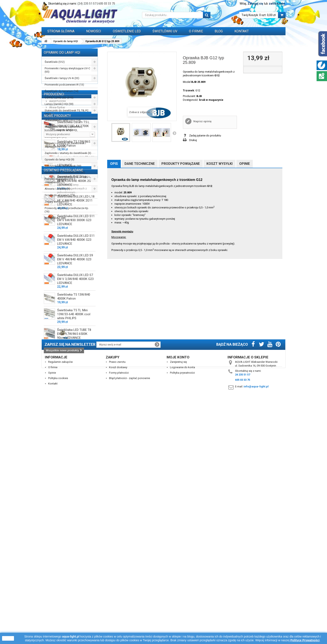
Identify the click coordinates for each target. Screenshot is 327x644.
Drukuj (193, 140)
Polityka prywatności (182, 609)
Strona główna (61, 31)
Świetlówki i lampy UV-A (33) (62, 78)
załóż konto (277, 4)
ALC (51, 251)
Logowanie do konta (182, 603)
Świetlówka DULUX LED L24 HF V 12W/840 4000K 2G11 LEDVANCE (76, 354)
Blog (219, 31)
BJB (199, 96)
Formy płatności (119, 609)
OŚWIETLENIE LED (127, 31)
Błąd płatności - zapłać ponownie (130, 614)
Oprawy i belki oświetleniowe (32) (65, 172)
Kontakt (242, 31)
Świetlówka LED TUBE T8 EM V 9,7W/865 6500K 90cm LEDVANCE (74, 507)
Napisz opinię (202, 121)
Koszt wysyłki (219, 164)
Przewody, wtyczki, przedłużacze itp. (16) (67, 210)
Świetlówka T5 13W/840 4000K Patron (74, 470)
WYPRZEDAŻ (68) (55, 218)
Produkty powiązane (181, 164)
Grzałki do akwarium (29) (60, 195)
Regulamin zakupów (60, 598)
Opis (114, 164)
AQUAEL (54, 257)
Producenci (54, 232)
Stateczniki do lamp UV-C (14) (63, 120)
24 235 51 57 (243, 611)
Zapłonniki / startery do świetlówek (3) (68, 153)
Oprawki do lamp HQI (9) (59, 159)
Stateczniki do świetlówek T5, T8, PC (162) (67, 112)
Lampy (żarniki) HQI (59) (59, 104)
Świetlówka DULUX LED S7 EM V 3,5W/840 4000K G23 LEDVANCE (75, 452)
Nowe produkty (57, 287)
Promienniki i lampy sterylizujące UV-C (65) (67, 70)
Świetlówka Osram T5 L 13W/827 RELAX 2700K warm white (73, 299)
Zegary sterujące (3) (57, 202)
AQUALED (55, 264)
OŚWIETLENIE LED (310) (59, 98)
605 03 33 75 (107, 4)
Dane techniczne (140, 164)
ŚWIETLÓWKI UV (165, 31)
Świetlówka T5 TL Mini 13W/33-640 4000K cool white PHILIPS (74, 488)
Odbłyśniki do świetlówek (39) (63, 166)
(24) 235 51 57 (87, 4)
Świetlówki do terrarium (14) (62, 91)
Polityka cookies (58, 614)
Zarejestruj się (178, 598)
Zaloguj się (255, 4)
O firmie (53, 603)
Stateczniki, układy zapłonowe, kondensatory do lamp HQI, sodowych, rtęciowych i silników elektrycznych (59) (64, 132)
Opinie (245, 164)
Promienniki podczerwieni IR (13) (64, 85)
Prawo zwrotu (117, 598)
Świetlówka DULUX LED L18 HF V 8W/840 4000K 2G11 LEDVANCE (76, 374)
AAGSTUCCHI (57, 239)
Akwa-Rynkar (57, 245)
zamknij (8, 638)
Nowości (94, 31)
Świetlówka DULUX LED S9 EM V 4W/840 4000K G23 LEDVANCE (75, 433)
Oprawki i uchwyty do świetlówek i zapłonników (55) (65, 145)
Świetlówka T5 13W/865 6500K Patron (74, 317)
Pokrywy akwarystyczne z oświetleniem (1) (60, 181)
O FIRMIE (196, 31)
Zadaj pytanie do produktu (205, 135)
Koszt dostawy (118, 603)
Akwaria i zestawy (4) (57, 189)
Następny (174, 133)
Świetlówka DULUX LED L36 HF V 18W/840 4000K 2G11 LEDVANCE (76, 335)
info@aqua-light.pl (256, 622)
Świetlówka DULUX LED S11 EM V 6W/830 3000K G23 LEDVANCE (76, 393)
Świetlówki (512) (55, 62)
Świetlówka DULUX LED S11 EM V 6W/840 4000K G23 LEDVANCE (76, 413)
